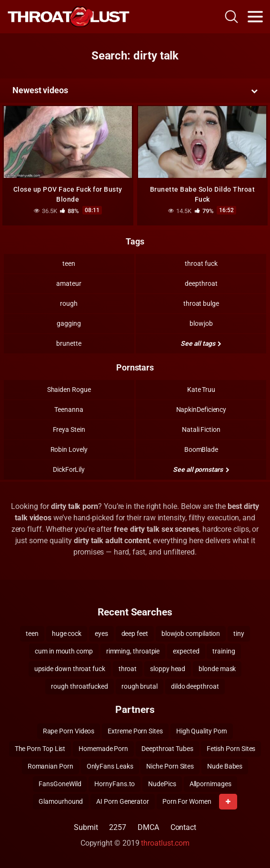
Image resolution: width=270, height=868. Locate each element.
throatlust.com (165, 843)
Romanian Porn (50, 766)
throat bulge (201, 303)
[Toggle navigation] (255, 17)
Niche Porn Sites (170, 766)
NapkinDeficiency (201, 410)
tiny (239, 634)
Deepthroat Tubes (167, 749)
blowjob (201, 323)
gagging (69, 323)
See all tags (201, 343)
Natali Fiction (201, 429)
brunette (69, 343)
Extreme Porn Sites (135, 731)
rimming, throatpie (133, 651)
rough (69, 303)
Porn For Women (187, 801)
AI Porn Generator (123, 801)
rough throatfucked (80, 686)
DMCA (148, 827)
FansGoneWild (60, 784)
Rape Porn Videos (69, 731)
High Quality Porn (202, 731)
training (224, 651)
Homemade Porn (103, 749)
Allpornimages (210, 784)
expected (186, 651)
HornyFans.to (115, 784)
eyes (101, 634)
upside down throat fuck (70, 669)
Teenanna (69, 410)
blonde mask (217, 669)
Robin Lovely (69, 449)
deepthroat (201, 283)
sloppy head (168, 669)
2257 (118, 827)
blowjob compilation (191, 634)
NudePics (162, 784)
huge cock (67, 634)
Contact (183, 827)
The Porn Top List (40, 749)
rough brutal (140, 686)
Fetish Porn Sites (231, 749)
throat (128, 669)
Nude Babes (225, 766)
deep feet (135, 634)
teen (69, 263)
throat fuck (201, 263)
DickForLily (69, 469)
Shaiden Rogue (69, 390)
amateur (69, 283)
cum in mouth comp (64, 651)
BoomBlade (201, 449)
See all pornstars (201, 469)
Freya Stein (69, 429)
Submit (86, 827)
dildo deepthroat (195, 686)
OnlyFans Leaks (110, 766)
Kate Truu (201, 390)
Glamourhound (61, 801)
